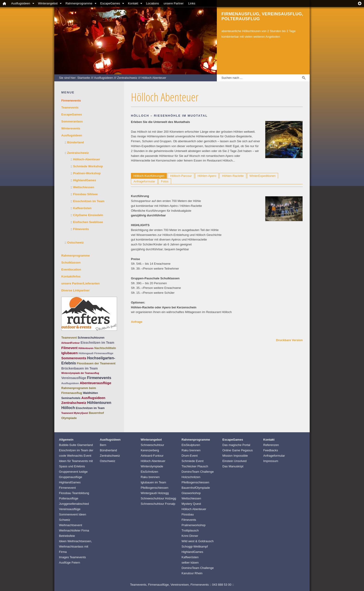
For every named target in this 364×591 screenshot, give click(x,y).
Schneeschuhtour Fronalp (158, 504)
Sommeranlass (72, 121)
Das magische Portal (236, 445)
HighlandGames (85, 180)
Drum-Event (190, 456)
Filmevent (69, 348)
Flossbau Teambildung (74, 493)
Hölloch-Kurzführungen (149, 176)
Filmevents (81, 229)
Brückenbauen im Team (80, 368)
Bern (103, 445)
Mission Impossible (235, 456)
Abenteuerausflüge (95, 383)
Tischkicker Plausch (195, 466)
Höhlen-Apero (207, 176)
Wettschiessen (84, 187)
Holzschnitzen (191, 477)
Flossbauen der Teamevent (96, 363)
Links (192, 3)
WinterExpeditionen (263, 176)
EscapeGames (110, 3)
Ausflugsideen (21, 3)
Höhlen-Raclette (233, 176)
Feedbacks (271, 450)
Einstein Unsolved (234, 461)
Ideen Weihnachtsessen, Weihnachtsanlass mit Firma (75, 546)
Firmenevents (99, 378)
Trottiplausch (190, 530)
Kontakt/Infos (71, 276)
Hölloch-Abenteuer (87, 159)
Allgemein (66, 440)
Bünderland (75, 142)
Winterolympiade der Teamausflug (80, 373)
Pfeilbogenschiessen (154, 488)
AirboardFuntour (70, 343)
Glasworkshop (191, 493)
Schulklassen (71, 262)
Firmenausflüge (104, 353)
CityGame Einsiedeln (88, 215)
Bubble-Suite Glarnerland (76, 445)
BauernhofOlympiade (196, 488)
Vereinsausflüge (74, 378)
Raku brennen (150, 477)
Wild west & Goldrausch (198, 541)
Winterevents (71, 128)
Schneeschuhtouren (91, 338)
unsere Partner (174, 3)
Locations (153, 3)
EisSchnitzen (149, 472)
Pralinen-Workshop (87, 173)
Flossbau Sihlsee (85, 194)
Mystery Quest (191, 504)
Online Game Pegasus (238, 450)
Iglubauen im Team (153, 482)
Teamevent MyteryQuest (75, 413)
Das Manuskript (233, 466)
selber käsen (190, 563)
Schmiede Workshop (88, 166)
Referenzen (271, 445)
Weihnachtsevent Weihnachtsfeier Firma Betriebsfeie (74, 530)
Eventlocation (71, 269)
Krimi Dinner (190, 536)
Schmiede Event (193, 461)
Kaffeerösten (82, 208)
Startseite (84, 78)
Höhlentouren (86, 348)
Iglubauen (70, 353)
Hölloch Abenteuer (154, 78)
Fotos (165, 181)
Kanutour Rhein (192, 573)
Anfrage (137, 322)
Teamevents (70, 107)
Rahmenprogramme (79, 3)
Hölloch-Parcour (181, 176)
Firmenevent (67, 488)
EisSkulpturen (191, 445)
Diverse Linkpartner (75, 290)
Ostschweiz (75, 243)
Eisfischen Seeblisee (88, 222)
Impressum (271, 461)
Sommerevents (74, 358)
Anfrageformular (144, 181)
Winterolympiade (152, 466)
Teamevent (69, 338)
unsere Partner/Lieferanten (80, 283)
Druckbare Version (289, 340)
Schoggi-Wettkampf (195, 546)
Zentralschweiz (127, 78)
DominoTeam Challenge (198, 472)
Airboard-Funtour (152, 456)
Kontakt (133, 3)
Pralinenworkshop (193, 525)
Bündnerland (108, 450)
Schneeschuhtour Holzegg (158, 498)
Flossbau (188, 514)
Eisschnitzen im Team (89, 201)
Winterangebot (48, 3)
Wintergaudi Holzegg (155, 493)
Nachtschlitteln (105, 348)
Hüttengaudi (86, 353)
